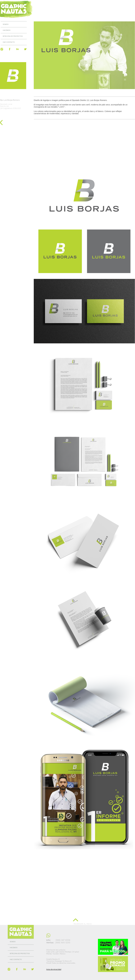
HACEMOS (7, 30)
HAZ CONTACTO (9, 42)
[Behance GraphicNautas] (17, 49)
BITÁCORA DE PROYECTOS (13, 36)
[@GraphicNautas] (2, 49)
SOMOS (6, 24)
